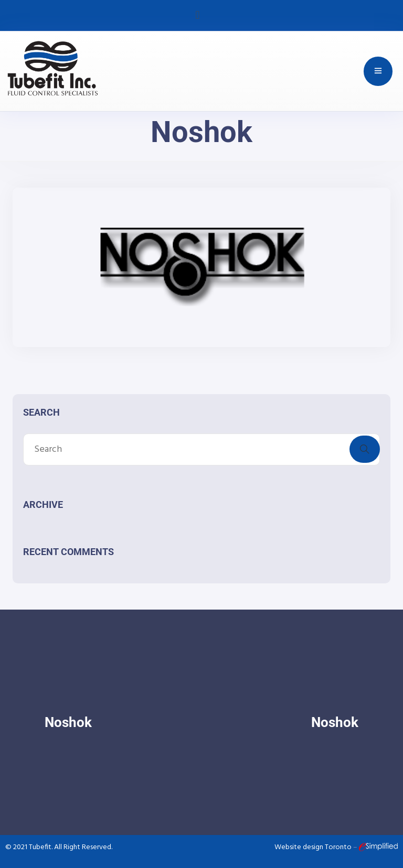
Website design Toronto (314, 847)
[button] (198, 15)
